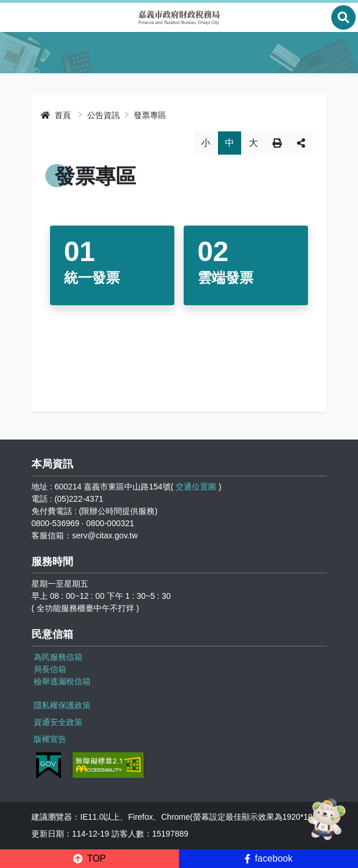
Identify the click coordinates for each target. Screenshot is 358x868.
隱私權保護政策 (62, 705)
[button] (90, 859)
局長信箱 (50, 669)
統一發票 (92, 278)
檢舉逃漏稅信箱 (62, 681)
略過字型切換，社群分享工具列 (179, 131)
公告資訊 (103, 115)
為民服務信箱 (58, 657)
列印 (277, 143)
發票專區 (150, 115)
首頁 (56, 115)
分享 (301, 143)
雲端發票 (225, 278)
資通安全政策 (58, 722)
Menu (15, 17)
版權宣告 (50, 739)
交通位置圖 (196, 487)
